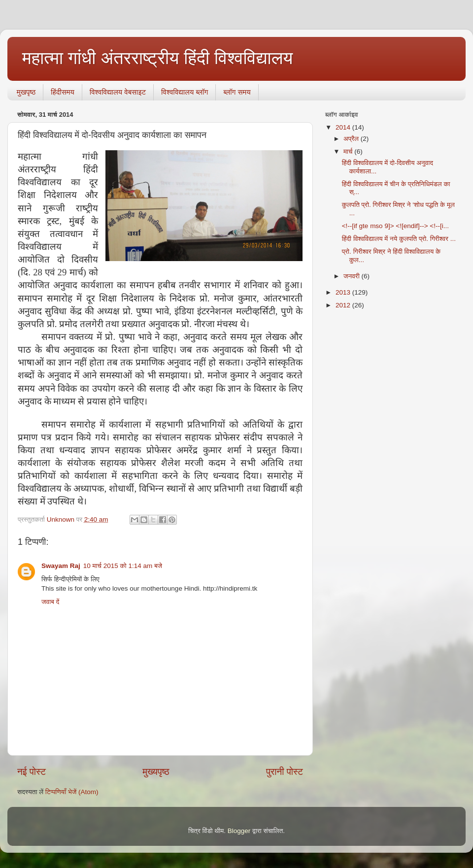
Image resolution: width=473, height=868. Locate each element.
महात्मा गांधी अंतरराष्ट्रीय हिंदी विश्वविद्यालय (157, 58)
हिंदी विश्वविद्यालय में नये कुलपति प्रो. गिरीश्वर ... (399, 239)
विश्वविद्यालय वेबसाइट (118, 92)
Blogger (239, 831)
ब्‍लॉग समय (237, 92)
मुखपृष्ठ (26, 92)
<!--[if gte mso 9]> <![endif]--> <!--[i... (395, 226)
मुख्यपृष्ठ (156, 772)
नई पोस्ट (32, 772)
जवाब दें (50, 602)
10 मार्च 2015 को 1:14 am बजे (123, 566)
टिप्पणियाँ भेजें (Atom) (72, 792)
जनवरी (352, 276)
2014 (344, 127)
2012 (344, 305)
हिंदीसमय (63, 92)
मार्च (349, 151)
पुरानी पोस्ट (285, 772)
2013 (344, 292)
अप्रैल (352, 139)
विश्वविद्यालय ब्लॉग (185, 92)
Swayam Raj (61, 566)
